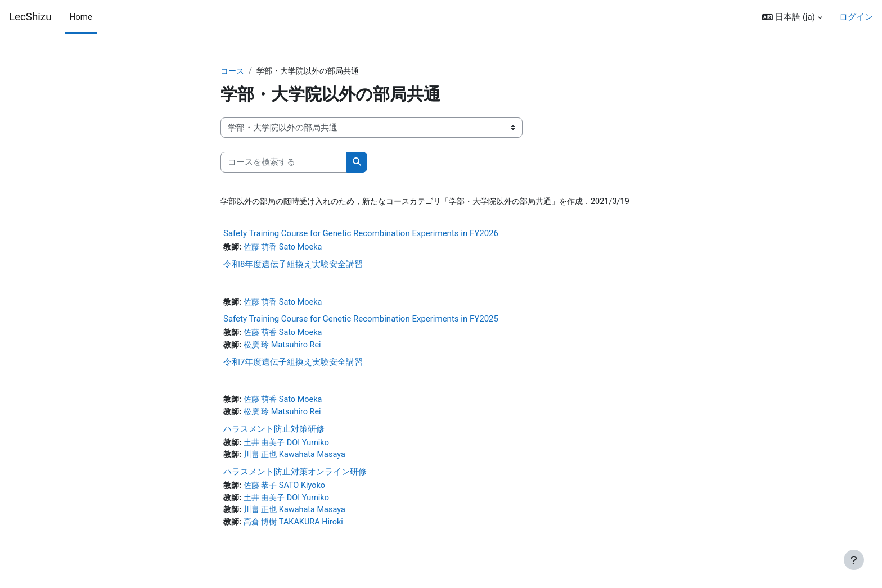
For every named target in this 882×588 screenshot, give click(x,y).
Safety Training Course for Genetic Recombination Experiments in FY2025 (361, 322)
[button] (792, 17)
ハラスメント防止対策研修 (274, 433)
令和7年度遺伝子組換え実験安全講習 (293, 365)
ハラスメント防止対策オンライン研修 (295, 477)
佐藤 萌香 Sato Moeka (286, 248)
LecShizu (30, 17)
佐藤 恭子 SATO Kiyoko (288, 491)
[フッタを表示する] (854, 560)
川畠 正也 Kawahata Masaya (298, 460)
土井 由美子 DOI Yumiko (290, 447)
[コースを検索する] (284, 163)
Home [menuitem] (81, 17)
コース (233, 71)
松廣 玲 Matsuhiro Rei (285, 348)
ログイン (856, 17)
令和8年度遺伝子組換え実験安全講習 (293, 266)
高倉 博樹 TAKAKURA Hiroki (297, 530)
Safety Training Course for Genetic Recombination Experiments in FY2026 (361, 234)
